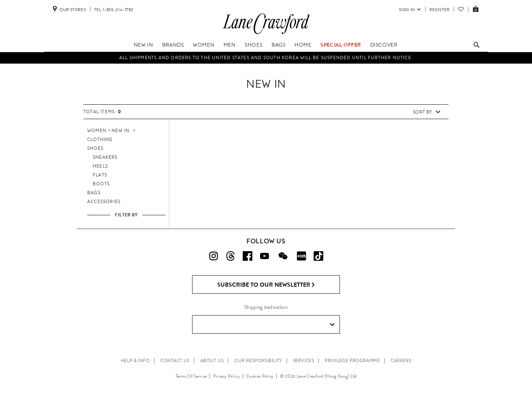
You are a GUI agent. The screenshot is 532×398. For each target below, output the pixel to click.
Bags (278, 45)
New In (144, 45)
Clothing (100, 139)
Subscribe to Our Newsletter (266, 285)
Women (204, 45)
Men (230, 45)
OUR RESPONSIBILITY (258, 361)
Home (303, 45)
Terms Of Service (191, 376)
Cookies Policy (260, 376)
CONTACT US (175, 361)
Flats (100, 175)
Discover (384, 45)
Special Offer (341, 45)
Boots (101, 184)
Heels (100, 166)
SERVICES (304, 361)
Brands (173, 45)
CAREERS (401, 361)
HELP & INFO (135, 361)
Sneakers (105, 157)
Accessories (104, 202)
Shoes (253, 45)
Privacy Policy (226, 376)
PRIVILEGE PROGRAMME (352, 361)
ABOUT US (212, 361)
